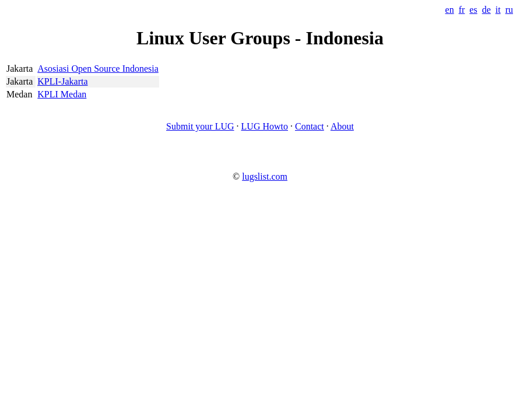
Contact (310, 126)
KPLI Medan (62, 94)
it (498, 10)
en (450, 10)
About (342, 126)
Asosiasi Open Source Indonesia (98, 69)
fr (462, 10)
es (473, 10)
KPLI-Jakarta (62, 81)
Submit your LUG (200, 126)
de (486, 10)
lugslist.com (265, 176)
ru (509, 10)
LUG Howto (265, 126)
